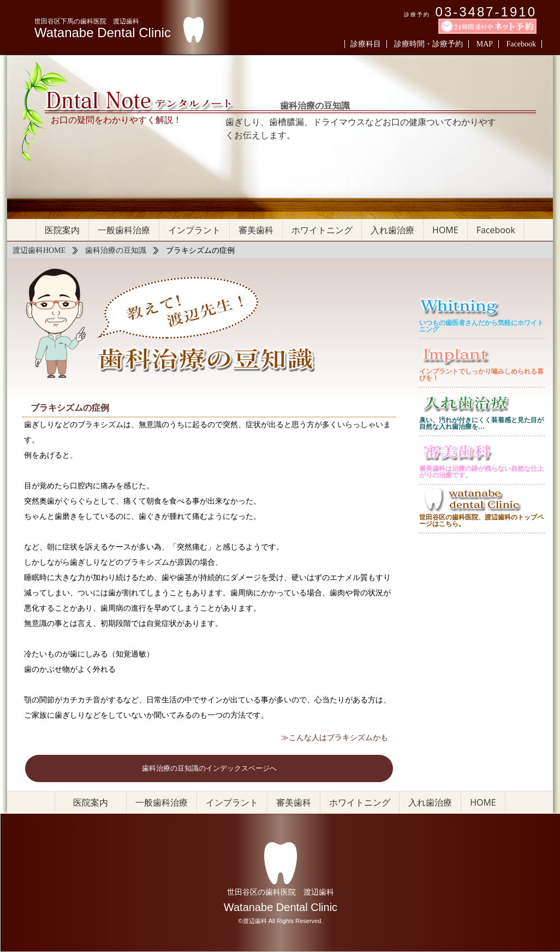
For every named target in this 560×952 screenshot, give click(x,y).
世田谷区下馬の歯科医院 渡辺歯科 (87, 21)
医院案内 (62, 230)
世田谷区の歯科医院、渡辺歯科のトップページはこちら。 (481, 521)
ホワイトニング (322, 230)
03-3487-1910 (486, 12)
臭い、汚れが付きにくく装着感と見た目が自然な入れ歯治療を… (481, 423)
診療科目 (366, 44)
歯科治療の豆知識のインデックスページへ (209, 768)
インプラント (194, 230)
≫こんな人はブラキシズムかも (335, 737)
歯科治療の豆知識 (116, 250)
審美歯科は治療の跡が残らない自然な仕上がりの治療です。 (481, 472)
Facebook (521, 44)
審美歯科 (256, 230)
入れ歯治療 (392, 230)
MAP (485, 44)
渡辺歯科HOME (39, 250)
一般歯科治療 (124, 230)
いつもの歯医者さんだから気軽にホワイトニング (481, 326)
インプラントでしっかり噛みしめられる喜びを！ (481, 375)
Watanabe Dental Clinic (103, 33)
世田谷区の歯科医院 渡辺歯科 (281, 892)
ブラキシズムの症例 (70, 408)
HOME (445, 230)
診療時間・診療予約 (428, 44)
